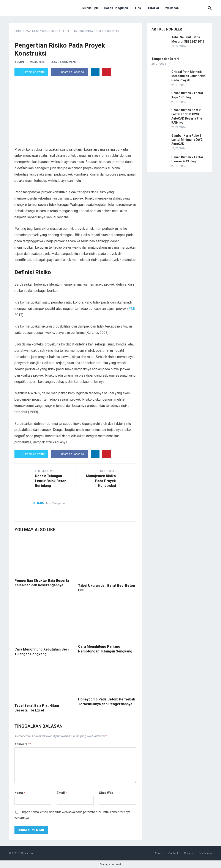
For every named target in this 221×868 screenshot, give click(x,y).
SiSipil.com (26, 853)
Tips (138, 8)
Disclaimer (205, 853)
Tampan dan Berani (165, 59)
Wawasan (172, 8)
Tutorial (153, 8)
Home (18, 31)
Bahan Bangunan (116, 8)
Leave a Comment (64, 62)
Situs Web (106, 793)
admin (19, 62)
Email (62, 793)
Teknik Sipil (89, 8)
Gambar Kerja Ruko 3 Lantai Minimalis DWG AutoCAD (187, 140)
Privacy (188, 853)
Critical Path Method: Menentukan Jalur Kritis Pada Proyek (188, 76)
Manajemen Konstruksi (42, 31)
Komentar (23, 744)
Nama (20, 793)
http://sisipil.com (57, 503)
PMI (132, 309)
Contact (173, 853)
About (158, 853)
